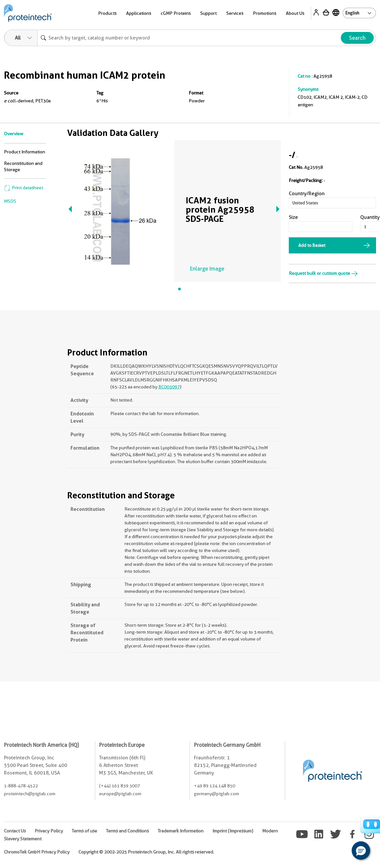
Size (293, 217)
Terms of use (84, 831)
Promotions (265, 13)
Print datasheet (24, 188)
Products (107, 13)
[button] (361, 851)
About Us (295, 13)
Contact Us (15, 831)
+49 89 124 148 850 (215, 786)
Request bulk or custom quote (323, 273)
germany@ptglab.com (217, 794)
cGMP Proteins (176, 13)
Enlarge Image (207, 269)
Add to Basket (312, 245)
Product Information (25, 152)
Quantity (370, 217)
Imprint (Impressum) (233, 831)
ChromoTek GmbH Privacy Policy (37, 852)
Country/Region (307, 194)
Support (208, 13)
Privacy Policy (49, 831)
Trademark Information (181, 831)
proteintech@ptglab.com (30, 794)
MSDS (10, 201)
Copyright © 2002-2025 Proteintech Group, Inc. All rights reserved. (146, 852)
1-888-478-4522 (21, 786)
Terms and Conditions (127, 831)
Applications (139, 13)
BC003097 (169, 387)
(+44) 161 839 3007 (120, 786)
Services (235, 13)
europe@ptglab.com (120, 794)
